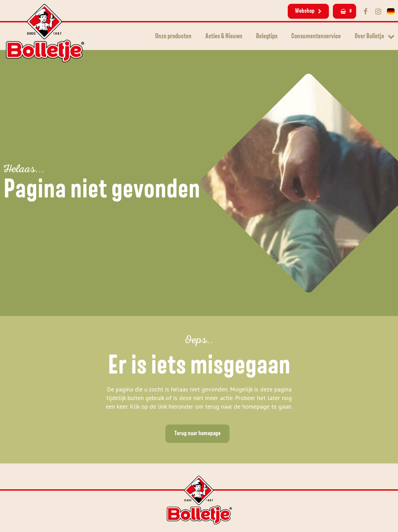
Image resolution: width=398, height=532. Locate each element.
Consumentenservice (316, 36)
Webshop (308, 11)
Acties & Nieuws (224, 36)
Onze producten (173, 36)
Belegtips (267, 36)
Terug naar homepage (197, 433)
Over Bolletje (369, 36)
